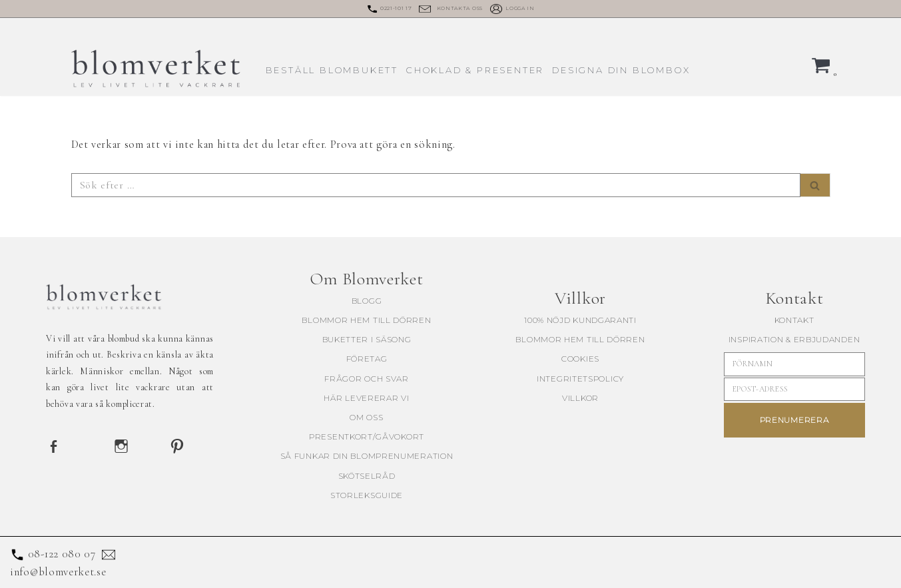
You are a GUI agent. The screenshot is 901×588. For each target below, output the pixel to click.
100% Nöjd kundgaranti (580, 319)
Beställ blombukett (332, 70)
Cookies (580, 359)
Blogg (367, 300)
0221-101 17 (396, 8)
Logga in (520, 8)
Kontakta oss (460, 8)
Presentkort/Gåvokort (367, 437)
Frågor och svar (367, 378)
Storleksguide (367, 494)
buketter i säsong (367, 339)
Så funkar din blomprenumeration (367, 456)
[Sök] (436, 185)
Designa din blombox (621, 70)
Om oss (366, 417)
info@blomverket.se (58, 571)
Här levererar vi (366, 397)
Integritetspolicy (580, 378)
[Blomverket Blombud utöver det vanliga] (157, 68)
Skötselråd (367, 475)
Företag (367, 359)
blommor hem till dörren (366, 320)
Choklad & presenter (475, 70)
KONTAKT (794, 319)
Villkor (580, 397)
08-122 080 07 (62, 553)
